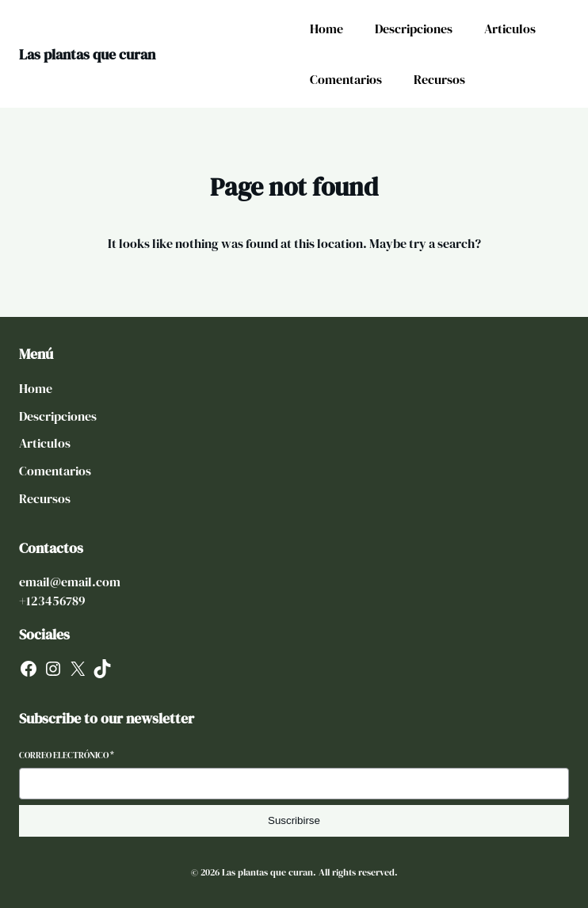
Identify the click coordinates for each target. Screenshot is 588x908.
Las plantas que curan (87, 54)
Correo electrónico (67, 755)
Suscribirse (294, 820)
